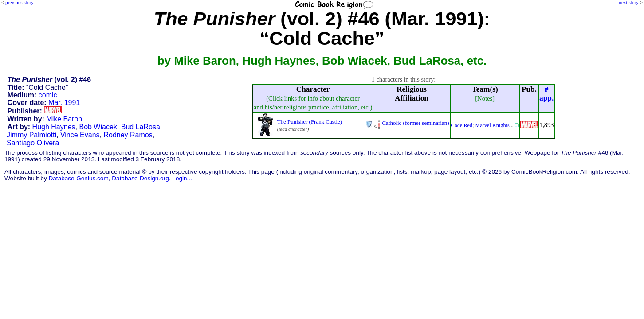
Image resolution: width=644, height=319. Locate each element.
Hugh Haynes (54, 127)
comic (48, 95)
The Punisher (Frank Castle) (310, 122)
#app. (546, 94)
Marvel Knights (493, 125)
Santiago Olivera (33, 143)
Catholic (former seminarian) (415, 123)
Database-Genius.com (78, 178)
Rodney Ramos (128, 135)
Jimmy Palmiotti (31, 135)
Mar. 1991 (64, 103)
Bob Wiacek (98, 127)
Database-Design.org (140, 178)
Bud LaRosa (141, 127)
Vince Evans (80, 135)
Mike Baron (64, 119)
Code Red (462, 125)
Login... (182, 178)
